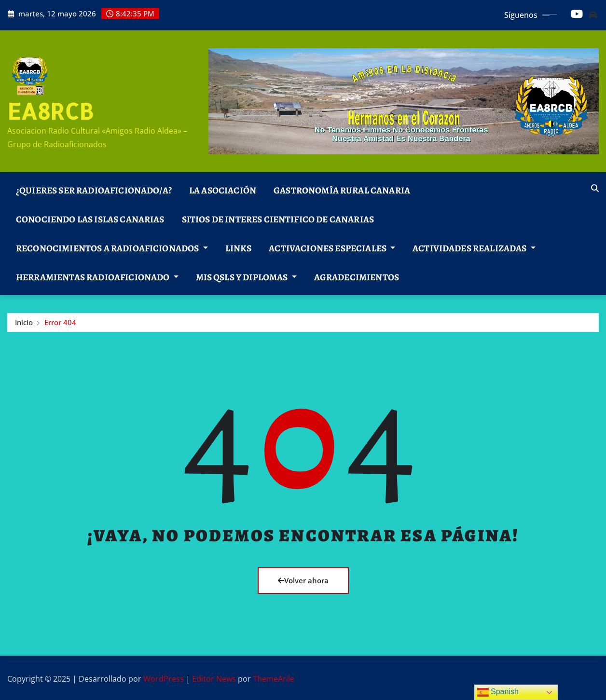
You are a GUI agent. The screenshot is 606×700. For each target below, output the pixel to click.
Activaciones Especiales (332, 248)
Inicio (24, 322)
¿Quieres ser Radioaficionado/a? (94, 190)
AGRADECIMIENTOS (357, 277)
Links (239, 248)
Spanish (498, 692)
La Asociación (223, 190)
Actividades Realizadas (474, 248)
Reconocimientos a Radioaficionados (112, 248)
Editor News (214, 679)
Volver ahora (303, 580)
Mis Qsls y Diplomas (246, 277)
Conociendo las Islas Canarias (90, 219)
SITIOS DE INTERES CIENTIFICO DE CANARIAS (278, 219)
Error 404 (60, 322)
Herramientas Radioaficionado (97, 277)
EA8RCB (50, 111)
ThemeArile (274, 679)
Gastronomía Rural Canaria (342, 190)
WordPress (164, 679)
